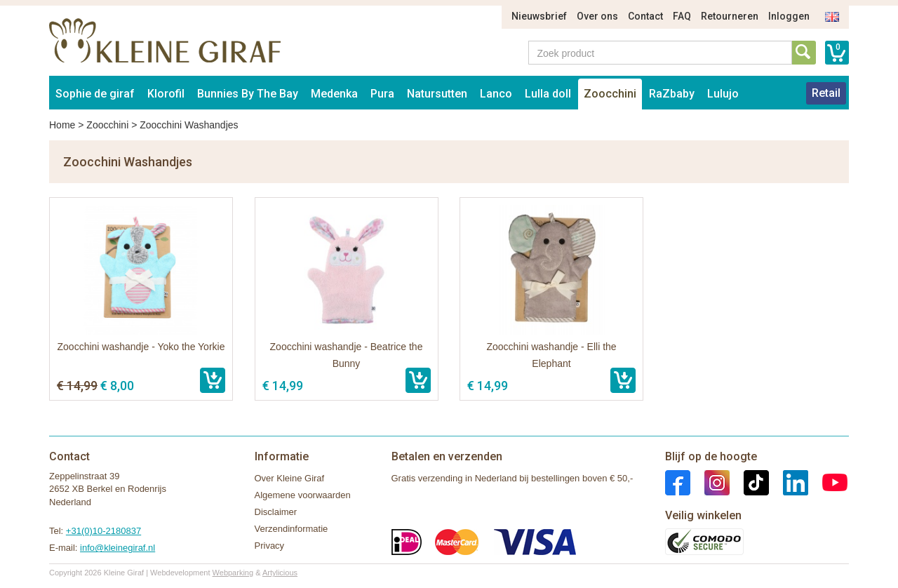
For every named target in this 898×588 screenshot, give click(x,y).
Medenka (334, 94)
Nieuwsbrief (539, 16)
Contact (645, 16)
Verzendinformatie (291, 529)
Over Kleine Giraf (290, 478)
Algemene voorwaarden (303, 495)
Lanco (496, 94)
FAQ (682, 16)
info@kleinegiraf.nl (118, 548)
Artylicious (280, 573)
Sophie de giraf (95, 94)
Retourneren (730, 16)
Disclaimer (276, 512)
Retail (826, 93)
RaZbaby (672, 94)
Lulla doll (548, 94)
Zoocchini (610, 94)
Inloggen (789, 16)
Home (62, 125)
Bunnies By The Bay (248, 94)
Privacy (270, 546)
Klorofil (166, 94)
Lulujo (723, 94)
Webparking (233, 573)
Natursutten (437, 94)
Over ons (597, 16)
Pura (382, 94)
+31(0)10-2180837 (103, 531)
